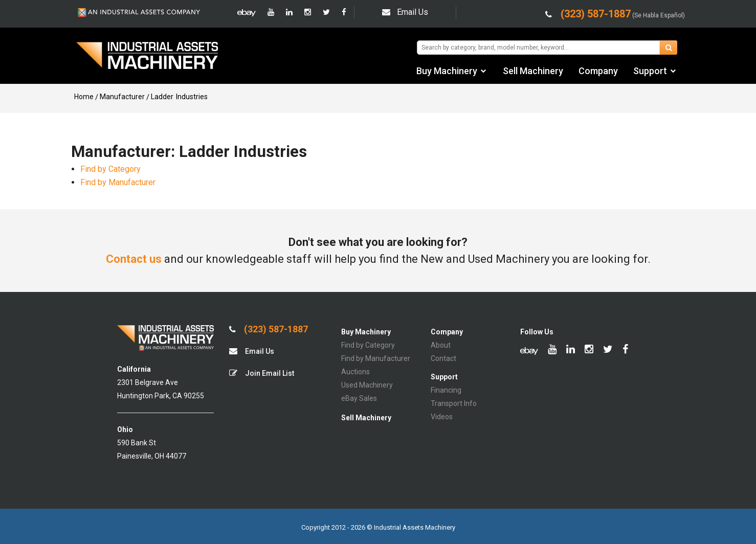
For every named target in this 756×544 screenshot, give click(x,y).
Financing (446, 390)
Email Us (405, 12)
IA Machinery (147, 57)
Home (84, 97)
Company (598, 71)
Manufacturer (122, 97)
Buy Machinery (447, 71)
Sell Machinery (533, 71)
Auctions (355, 372)
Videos (442, 417)
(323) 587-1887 (269, 329)
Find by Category (110, 169)
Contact (443, 358)
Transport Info (454, 403)
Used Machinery (367, 385)
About (441, 345)
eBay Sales (359, 398)
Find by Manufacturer (118, 182)
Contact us (134, 259)
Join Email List (262, 373)
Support (650, 71)
